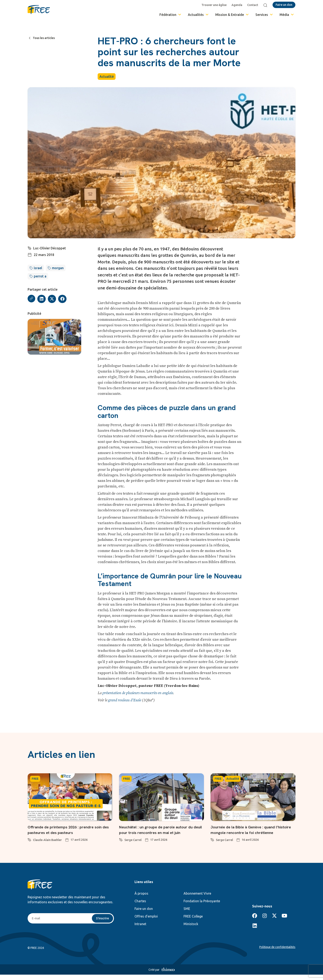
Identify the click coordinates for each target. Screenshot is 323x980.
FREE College (193, 922)
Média (287, 15)
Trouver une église (215, 5)
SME (187, 914)
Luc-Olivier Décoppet (50, 248)
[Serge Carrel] (121, 844)
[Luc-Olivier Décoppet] (30, 248)
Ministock (191, 929)
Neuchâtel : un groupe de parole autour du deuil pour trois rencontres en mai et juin (160, 832)
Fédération (171, 15)
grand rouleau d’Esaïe (125, 700)
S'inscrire (102, 924)
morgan (58, 268)
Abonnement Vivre (197, 899)
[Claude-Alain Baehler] (29, 839)
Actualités (198, 15)
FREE (35, 779)
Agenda (238, 5)
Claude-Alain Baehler (47, 840)
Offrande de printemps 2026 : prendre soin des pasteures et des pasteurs (67, 830)
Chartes (140, 906)
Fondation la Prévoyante (202, 906)
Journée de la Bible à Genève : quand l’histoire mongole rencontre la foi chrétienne (249, 832)
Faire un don (144, 914)
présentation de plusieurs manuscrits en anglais (138, 693)
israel (38, 268)
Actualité (107, 77)
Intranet (140, 929)
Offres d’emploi (146, 922)
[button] (42, 299)
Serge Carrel (133, 845)
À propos (141, 899)
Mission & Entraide (232, 15)
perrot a (40, 276)
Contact (253, 5)
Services (264, 15)
